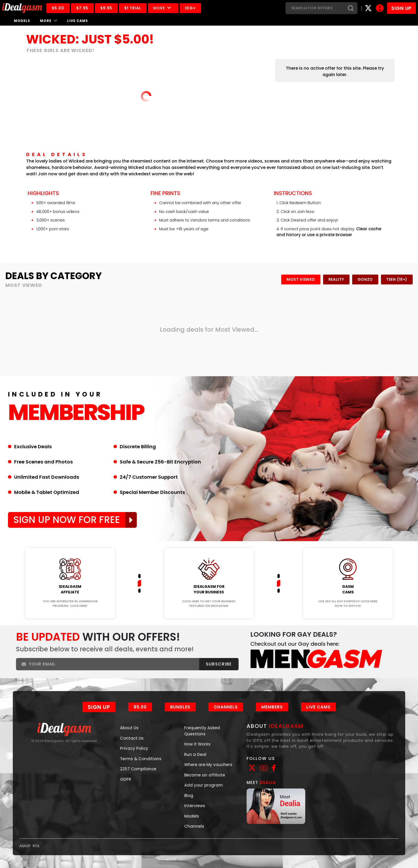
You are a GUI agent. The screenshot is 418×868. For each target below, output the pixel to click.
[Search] (315, 8)
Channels (226, 707)
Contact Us (132, 738)
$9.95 (106, 8)
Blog (189, 796)
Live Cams (78, 21)
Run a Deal (195, 754)
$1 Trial (133, 8)
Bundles (180, 707)
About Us (129, 728)
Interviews (195, 806)
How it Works (197, 744)
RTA (36, 846)
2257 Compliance (138, 769)
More (163, 8)
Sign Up (99, 707)
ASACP (25, 846)
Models (22, 21)
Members (272, 707)
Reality (336, 279)
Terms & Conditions (141, 759)
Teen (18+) (397, 279)
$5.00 (58, 8)
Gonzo (365, 279)
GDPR (126, 779)
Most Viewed (301, 279)
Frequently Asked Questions (202, 731)
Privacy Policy (134, 748)
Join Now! (70, 544)
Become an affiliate (205, 775)
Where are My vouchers (208, 765)
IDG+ (190, 8)
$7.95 (82, 8)
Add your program (204, 785)
